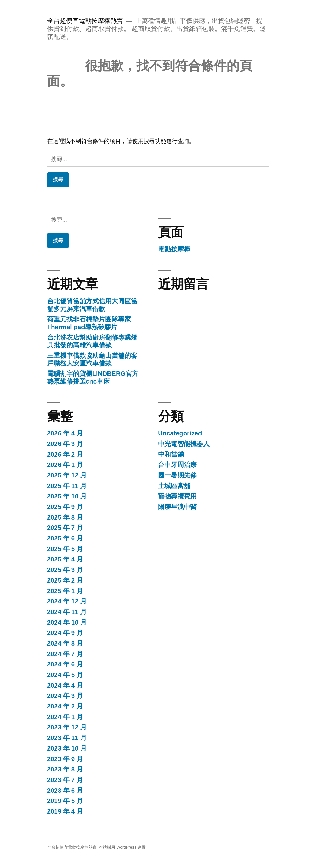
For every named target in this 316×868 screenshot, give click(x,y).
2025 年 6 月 (65, 538)
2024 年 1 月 (65, 717)
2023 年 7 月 (65, 780)
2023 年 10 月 (67, 748)
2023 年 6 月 (65, 790)
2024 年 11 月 (67, 612)
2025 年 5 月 (65, 549)
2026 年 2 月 (65, 454)
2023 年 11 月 (67, 738)
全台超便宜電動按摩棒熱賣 (85, 21)
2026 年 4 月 (65, 433)
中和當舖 (171, 454)
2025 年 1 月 (65, 591)
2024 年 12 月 (67, 601)
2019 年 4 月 (65, 811)
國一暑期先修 (177, 475)
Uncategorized (180, 433)
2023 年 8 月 (65, 769)
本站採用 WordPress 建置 (122, 847)
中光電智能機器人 (184, 444)
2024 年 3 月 (65, 696)
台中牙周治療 (177, 465)
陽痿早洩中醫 (177, 507)
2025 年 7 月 (65, 528)
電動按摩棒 (174, 249)
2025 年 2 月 (65, 580)
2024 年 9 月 (65, 633)
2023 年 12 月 (67, 727)
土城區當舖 (174, 486)
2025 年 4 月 (65, 559)
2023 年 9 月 (65, 759)
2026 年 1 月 (65, 465)
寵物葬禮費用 (177, 496)
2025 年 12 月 (67, 475)
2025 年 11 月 (67, 486)
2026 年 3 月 (65, 444)
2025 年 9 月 (65, 507)
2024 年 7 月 (65, 654)
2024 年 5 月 (65, 675)
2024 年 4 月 (65, 685)
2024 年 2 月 (65, 706)
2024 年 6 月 (65, 664)
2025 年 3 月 (65, 570)
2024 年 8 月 (65, 643)
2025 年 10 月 (67, 496)
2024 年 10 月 (67, 622)
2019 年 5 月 (65, 801)
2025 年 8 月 (65, 517)
